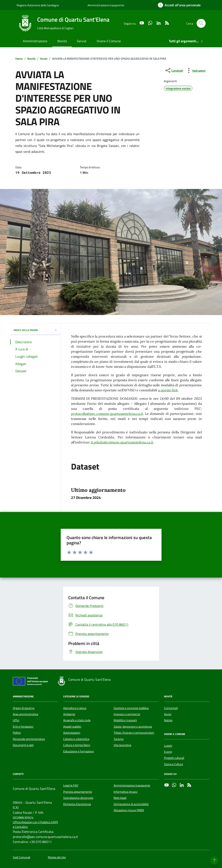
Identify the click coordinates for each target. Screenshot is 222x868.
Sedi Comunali (22, 857)
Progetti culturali (174, 758)
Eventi (168, 752)
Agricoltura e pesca (75, 708)
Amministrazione (35, 41)
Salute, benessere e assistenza (133, 727)
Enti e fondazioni (23, 727)
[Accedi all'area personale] (179, 5)
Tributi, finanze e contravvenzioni (134, 733)
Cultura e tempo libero (77, 745)
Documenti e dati (23, 745)
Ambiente (69, 714)
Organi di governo (24, 708)
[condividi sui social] (174, 70)
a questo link (168, 390)
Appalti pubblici (72, 727)
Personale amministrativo (29, 739)
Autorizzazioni (72, 733)
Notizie (168, 720)
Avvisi (168, 714)
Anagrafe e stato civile (77, 720)
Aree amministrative (26, 714)
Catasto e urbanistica (76, 739)
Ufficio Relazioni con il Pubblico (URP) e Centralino (35, 824)
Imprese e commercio (127, 714)
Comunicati (171, 708)
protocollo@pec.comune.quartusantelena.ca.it (107, 414)
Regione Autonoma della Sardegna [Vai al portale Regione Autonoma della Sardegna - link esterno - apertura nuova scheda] (38, 5)
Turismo (119, 739)
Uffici (16, 720)
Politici (17, 733)
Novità (62, 41)
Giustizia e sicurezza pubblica (131, 708)
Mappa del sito (57, 857)
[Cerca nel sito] (201, 23)
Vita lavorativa (122, 745)
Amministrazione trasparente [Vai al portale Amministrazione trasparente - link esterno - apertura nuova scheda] (106, 5)
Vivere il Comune (109, 41)
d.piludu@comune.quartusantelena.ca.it (122, 442)
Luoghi (168, 746)
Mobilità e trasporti (125, 720)
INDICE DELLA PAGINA (35, 330)
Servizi (82, 41)
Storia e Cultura (173, 764)
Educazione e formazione (79, 751)
